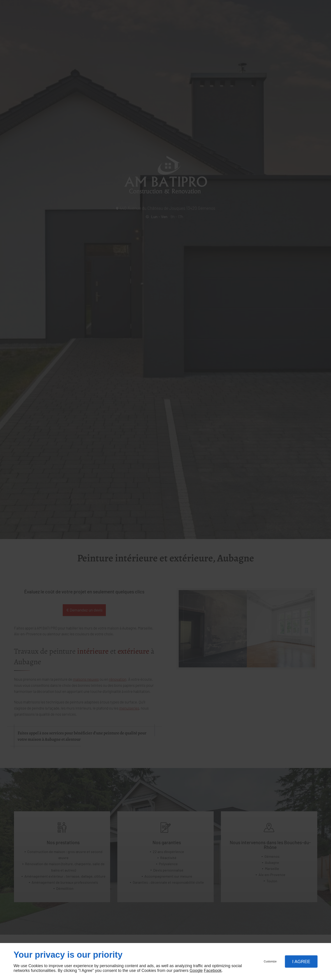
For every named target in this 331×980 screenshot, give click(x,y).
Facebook (213, 971)
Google (196, 971)
